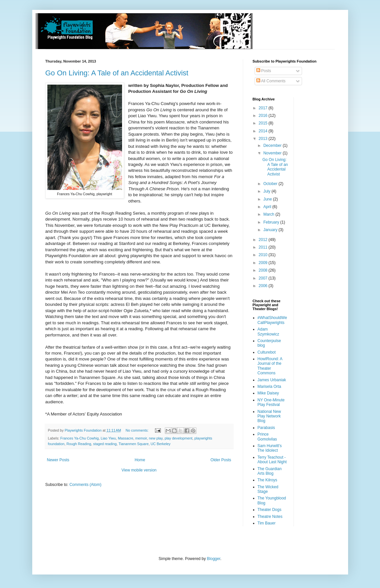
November (273, 153)
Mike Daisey (268, 393)
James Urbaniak (272, 380)
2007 (264, 278)
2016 (264, 116)
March (269, 214)
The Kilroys (267, 480)
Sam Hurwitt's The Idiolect (270, 448)
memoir (141, 438)
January (271, 230)
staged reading (105, 444)
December (273, 146)
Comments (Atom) (85, 485)
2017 (264, 108)
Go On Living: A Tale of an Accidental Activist (117, 73)
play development (178, 438)
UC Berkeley (161, 444)
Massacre (126, 438)
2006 (264, 286)
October (271, 184)
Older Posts (221, 460)
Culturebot (267, 352)
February (272, 222)
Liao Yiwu (108, 438)
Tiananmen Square (133, 444)
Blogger (214, 559)
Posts (264, 71)
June (268, 199)
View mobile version (139, 470)
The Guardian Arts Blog (270, 471)
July (267, 191)
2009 (264, 263)
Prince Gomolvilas (267, 437)
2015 (264, 123)
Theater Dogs (270, 510)
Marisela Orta (269, 387)
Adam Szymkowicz (268, 332)
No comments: (138, 430)
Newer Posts (58, 460)
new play (156, 438)
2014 (264, 131)
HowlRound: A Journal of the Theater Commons (270, 366)
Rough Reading (79, 444)
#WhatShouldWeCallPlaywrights (272, 320)
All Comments (271, 81)
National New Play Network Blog (269, 416)
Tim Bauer (267, 523)
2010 (264, 255)
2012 (264, 240)
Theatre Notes (270, 517)
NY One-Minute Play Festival (271, 402)
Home (140, 460)
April (268, 207)
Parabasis (266, 428)
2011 (264, 247)
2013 (264, 139)
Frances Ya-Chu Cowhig (79, 438)
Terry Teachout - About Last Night (272, 460)
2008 (264, 270)
